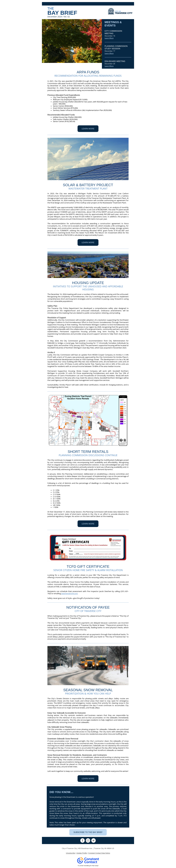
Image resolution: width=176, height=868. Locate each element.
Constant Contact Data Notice (99, 853)
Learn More (109, 38)
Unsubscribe (70, 853)
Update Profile (82, 853)
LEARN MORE (88, 129)
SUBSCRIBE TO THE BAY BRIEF (88, 832)
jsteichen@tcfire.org (69, 593)
